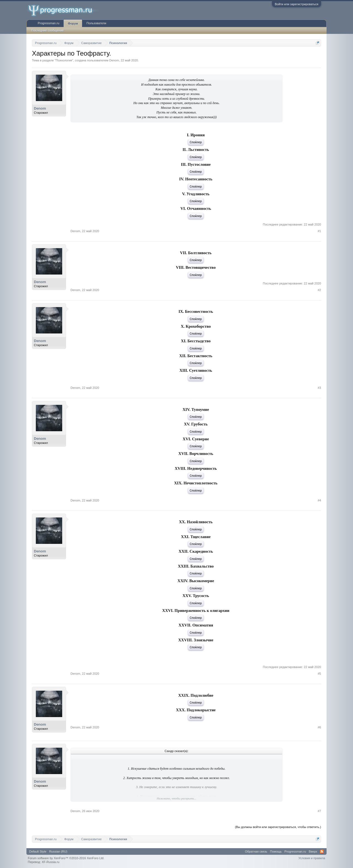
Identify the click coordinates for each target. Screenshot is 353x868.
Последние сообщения (47, 30)
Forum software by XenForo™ (66, 858)
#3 (319, 388)
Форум (73, 23)
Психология (64, 60)
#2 (319, 290)
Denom (114, 60)
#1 (319, 231)
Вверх (313, 851)
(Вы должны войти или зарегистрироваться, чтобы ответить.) (278, 827)
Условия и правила (312, 858)
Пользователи (96, 23)
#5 (319, 674)
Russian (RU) (58, 851)
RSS (322, 851)
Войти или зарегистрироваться (297, 4)
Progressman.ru (48, 23)
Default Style (38, 851)
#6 (319, 727)
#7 (319, 811)
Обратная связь (256, 851)
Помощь (276, 851)
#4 (319, 500)
